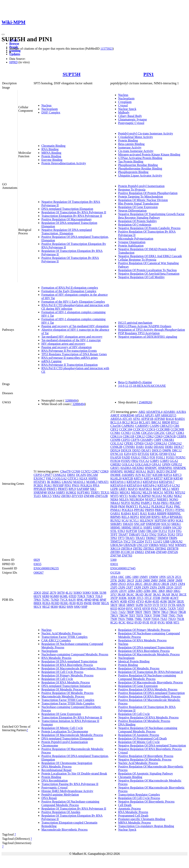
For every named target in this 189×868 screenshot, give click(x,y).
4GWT (174, 598)
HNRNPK (180, 468)
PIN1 (148, 74)
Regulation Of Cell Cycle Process (62, 672)
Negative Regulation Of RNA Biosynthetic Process (150, 749)
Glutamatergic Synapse (133, 119)
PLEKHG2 (158, 506)
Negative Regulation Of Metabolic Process (145, 759)
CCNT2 (86, 471)
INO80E (116, 475)
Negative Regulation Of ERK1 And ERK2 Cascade (150, 256)
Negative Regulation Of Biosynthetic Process (146, 802)
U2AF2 (158, 541)
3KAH (166, 594)
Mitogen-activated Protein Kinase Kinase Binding (149, 154)
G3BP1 (155, 461)
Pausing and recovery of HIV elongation (67, 347)
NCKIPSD (144, 496)
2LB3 (138, 580)
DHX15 (157, 450)
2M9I (179, 580)
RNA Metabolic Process (56, 658)
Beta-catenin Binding (131, 144)
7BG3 (165, 612)
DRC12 (177, 450)
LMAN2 (67, 482)
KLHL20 (116, 478)
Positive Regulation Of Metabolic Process (67, 693)
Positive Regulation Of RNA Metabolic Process (148, 689)
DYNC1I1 (117, 454)
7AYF (180, 608)
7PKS (37, 600)
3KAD (139, 594)
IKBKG (56, 482)
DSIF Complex (51, 112)
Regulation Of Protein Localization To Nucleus (147, 270)
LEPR (114, 489)
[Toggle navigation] (3, 34)
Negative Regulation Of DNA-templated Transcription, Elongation (67, 232)
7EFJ (132, 615)
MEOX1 (125, 492)
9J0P (84, 607)
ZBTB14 (127, 548)
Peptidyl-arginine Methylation (60, 795)
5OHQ (87, 593)
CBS (176, 426)
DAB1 (140, 447)
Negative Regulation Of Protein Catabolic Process (149, 228)
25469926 (145, 402)
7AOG (163, 608)
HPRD (14, 62)
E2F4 (128, 454)
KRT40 (178, 478)
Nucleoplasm (50, 109)
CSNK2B (116, 447)
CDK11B (129, 436)
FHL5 (145, 457)
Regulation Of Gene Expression (138, 207)
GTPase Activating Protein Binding (140, 158)
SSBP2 (148, 527)
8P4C (80, 600)
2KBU (122, 580)
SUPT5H (71, 74)
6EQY (37, 596)
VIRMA (153, 545)
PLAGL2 (145, 506)
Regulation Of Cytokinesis (135, 225)
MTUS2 (180, 492)
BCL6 (134, 422)
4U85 (156, 601)
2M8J (154, 580)
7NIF (164, 615)
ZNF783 (127, 555)
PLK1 (170, 506)
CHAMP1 (147, 440)
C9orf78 (65, 471)
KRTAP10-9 (134, 485)
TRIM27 (151, 538)
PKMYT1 (132, 506)
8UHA (46, 603)
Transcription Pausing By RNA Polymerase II (70, 784)
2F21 (178, 577)
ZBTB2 (138, 548)
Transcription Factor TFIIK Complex (64, 637)
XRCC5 (47, 496)
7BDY (147, 612)
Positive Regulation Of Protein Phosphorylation (148, 193)
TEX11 (105, 492)
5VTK (172, 605)
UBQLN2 (176, 541)
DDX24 (115, 450)
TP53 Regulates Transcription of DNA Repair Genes (74, 354)
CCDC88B (163, 429)
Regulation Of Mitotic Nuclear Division (143, 200)
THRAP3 (134, 534)
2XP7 (130, 587)
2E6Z (45, 593)
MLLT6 (147, 492)
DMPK (167, 450)
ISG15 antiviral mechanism (135, 323)
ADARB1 (169, 412)
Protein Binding (51, 156)
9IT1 (176, 622)
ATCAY (127, 419)
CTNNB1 (129, 447)
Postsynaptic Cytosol (131, 123)
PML (177, 506)
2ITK (114, 580)
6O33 (114, 608)
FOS (152, 457)
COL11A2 (117, 443)
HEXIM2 (138, 468)
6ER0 (46, 596)
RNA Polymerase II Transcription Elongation (70, 365)
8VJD (138, 622)
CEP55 (38, 475)
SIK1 (93, 489)
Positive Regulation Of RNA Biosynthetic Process (149, 696)
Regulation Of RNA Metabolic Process (66, 682)
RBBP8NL (174, 513)
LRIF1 (123, 489)
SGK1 (179, 520)
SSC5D (177, 527)
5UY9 (148, 605)
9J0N (70, 607)
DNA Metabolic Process (57, 766)
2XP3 (173, 584)
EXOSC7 (39, 478)
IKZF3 (160, 471)
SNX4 (51, 492)
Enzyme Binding (52, 160)
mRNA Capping (51, 361)
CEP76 (135, 440)
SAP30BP (83, 489)
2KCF (130, 580)
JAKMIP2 (128, 475)
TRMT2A (116, 541)
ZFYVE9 (77, 496)
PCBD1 (38, 485)
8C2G (114, 622)
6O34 (121, 608)
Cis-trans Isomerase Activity (136, 151)
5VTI (156, 605)
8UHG (64, 603)
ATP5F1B (147, 419)
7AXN (172, 608)
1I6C (121, 577)
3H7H (61, 593)
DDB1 (169, 447)
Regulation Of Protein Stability (138, 221)
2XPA (153, 587)
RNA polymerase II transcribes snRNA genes (70, 358)
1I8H (135, 577)
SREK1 (176, 524)
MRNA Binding (51, 153)
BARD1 (180, 419)
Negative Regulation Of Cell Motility (141, 277)
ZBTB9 (115, 552)
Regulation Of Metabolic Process (62, 689)
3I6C (154, 591)
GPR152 (177, 464)
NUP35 (125, 503)
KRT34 (148, 478)
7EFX (139, 615)
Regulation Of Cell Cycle (57, 679)
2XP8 (137, 587)
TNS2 (153, 534)
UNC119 (142, 545)
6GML (64, 596)
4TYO (140, 601)
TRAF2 (140, 538)
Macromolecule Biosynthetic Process (64, 830)
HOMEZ (129, 471)
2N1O (122, 584)
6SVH (146, 608)
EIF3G (154, 454)
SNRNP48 (40, 492)
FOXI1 (170, 457)
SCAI (125, 520)
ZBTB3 (66, 496)
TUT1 (148, 541)
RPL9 (72, 489)
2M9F (171, 580)
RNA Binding (50, 149)
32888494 (71, 401)
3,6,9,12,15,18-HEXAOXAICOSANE (142, 386)
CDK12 (140, 436)
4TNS (131, 601)
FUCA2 (144, 461)
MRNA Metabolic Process (135, 823)
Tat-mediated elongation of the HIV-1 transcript (71, 340)
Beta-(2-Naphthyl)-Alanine (135, 382)
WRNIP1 (181, 545)
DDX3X (126, 450)
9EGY (37, 607)
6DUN (181, 605)
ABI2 (142, 412)
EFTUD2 (144, 454)
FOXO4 (115, 461)
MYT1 (124, 496)
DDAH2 (159, 447)
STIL (114, 531)
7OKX (81, 596)
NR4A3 (115, 503)
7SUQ (172, 619)
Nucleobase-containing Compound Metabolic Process (75, 654)
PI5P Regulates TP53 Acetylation (139, 333)
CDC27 (171, 433)
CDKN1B (170, 436)
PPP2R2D (40, 489)
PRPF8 (149, 510)
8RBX (38, 603)
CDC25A (147, 433)
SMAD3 (128, 524)
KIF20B (158, 475)
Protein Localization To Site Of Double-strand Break (74, 773)
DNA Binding (127, 724)
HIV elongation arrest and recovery (63, 344)
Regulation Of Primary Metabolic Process (67, 675)
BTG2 (175, 422)
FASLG (136, 457)
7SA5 (164, 619)
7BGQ (173, 612)
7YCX (64, 600)
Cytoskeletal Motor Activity (136, 137)
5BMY (131, 605)
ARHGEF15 (168, 415)
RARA (152, 513)
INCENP (171, 471)
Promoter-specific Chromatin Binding (142, 819)
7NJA (121, 619)
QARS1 (115, 513)
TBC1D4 (152, 531)
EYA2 (172, 454)
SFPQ (171, 520)
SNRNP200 (153, 524)
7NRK (130, 619)
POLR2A (86, 485)
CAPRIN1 (128, 426)
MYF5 (115, 496)
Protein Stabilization (131, 246)
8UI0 (73, 603)
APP (157, 415)
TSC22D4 (138, 541)
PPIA (96, 485)
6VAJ (154, 608)
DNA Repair (49, 798)
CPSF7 (47, 475)
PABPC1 (147, 503)
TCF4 (171, 531)
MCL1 (166, 489)
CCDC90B (177, 429)
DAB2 (149, 447)
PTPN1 (180, 510)
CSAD (149, 443)
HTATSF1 (40, 482)
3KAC (130, 594)
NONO (174, 499)
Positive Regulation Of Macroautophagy (67, 219)
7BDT (138, 612)
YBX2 (56, 496)
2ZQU (114, 591)
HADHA (126, 468)
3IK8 (162, 591)
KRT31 (138, 478)
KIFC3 (177, 475)
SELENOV (147, 520)
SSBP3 (60, 492)
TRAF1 (130, 538)
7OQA (155, 619)
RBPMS (115, 517)
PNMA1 (116, 510)
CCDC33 (139, 429)
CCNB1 (115, 433)
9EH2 (62, 607)
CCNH (76, 471)
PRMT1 (52, 489)
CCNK (136, 433)
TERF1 (95, 492)
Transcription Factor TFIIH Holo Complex (68, 703)
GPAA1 (156, 464)
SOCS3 (166, 524)
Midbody (124, 112)
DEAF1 (146, 450)
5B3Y (114, 605)
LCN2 (176, 485)
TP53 (179, 534)
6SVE (138, 608)
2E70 (53, 593)
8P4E (96, 600)
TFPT (114, 534)
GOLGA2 (61, 478)
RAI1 (144, 513)
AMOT (115, 415)
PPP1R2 (139, 510)
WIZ (171, 545)
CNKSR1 (168, 440)
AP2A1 (139, 415)
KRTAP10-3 (134, 482)
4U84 (148, 601)
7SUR (180, 619)
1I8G (128, 577)
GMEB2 (116, 464)
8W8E (88, 603)
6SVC (129, 608)
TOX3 (171, 534)
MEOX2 (136, 492)
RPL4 (165, 517)
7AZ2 (122, 612)
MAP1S (133, 489)
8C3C (122, 622)
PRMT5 (63, 489)
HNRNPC (151, 468)
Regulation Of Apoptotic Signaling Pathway (146, 773)
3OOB (132, 598)
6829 (37, 560)
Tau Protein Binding (131, 161)
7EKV (148, 615)
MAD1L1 (79, 482)
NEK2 (178, 496)
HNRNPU (117, 471)
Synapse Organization (132, 242)
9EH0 (54, 607)
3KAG (157, 594)
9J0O (77, 607)
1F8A (114, 577)
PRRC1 (159, 510)
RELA (125, 517)
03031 (114, 564)
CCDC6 (150, 429)
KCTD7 (147, 475)
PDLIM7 (175, 503)
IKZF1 (151, 471)
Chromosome (50, 745)
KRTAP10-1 (118, 482)
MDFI (175, 489)
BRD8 (166, 422)
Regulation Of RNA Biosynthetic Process (67, 665)
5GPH (139, 605)
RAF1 (135, 513)
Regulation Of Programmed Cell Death (142, 738)
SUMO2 (71, 492)
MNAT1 (103, 482)
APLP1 (149, 415)
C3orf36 (115, 426)
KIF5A (168, 475)
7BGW (123, 615)
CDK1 (180, 433)
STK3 (121, 531)
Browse (14, 44)
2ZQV (123, 591)
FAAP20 (116, 457)
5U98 (103, 593)
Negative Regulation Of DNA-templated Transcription (152, 745)
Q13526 (115, 573)
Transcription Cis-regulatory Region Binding (146, 826)
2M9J (114, 584)
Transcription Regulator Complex (139, 795)
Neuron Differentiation (132, 211)
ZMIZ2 (139, 552)
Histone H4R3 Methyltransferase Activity (67, 791)
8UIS (80, 603)
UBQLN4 (116, 545)
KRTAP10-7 (167, 482)
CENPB (115, 440)
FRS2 (135, 461)
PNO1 (76, 485)
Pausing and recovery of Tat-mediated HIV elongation (75, 326)
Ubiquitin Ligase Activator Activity (140, 175)
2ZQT (178, 587)
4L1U (69, 593)
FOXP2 (126, 461)
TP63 (114, 538)
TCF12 (163, 531)
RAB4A (126, 513)
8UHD (55, 603)
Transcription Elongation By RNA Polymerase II (72, 216)
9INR (169, 622)
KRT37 (158, 478)
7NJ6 (180, 615)
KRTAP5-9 (165, 485)
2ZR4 (131, 591)
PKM (122, 506)
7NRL (138, 619)
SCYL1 (134, 520)
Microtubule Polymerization (136, 239)
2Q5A (130, 584)
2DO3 (37, 593)
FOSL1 (161, 457)
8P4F (103, 600)
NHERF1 (162, 499)
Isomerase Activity (130, 147)
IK (49, 482)
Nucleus (46, 105)
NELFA (124, 499)
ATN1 (136, 419)
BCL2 (126, 422)
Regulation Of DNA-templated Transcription (69, 661)
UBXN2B (130, 545)
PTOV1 (170, 510)
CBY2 (114, 429)
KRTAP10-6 (151, 482)
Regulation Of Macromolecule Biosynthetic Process (74, 668)
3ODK (123, 598)
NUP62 (136, 503)
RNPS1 (156, 517)
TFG (179, 531)
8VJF (154, 622)
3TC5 (140, 598)
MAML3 (92, 482)
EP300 (163, 454)
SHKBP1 (116, 524)
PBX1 (165, 503)
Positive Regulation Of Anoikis (61, 812)
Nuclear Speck (127, 109)
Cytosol (123, 105)
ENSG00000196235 (46, 568)
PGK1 (48, 485)
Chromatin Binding (53, 146)
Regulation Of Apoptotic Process (139, 735)
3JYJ (113, 594)
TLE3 (145, 534)
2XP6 (122, 587)
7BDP (130, 612)
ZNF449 (161, 552)
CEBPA (181, 436)
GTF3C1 (73, 478)
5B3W (172, 601)
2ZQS (170, 587)
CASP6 (154, 426)
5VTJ (164, 605)
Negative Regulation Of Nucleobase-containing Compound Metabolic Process (148, 730)
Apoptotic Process (129, 809)
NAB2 (133, 496)
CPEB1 (129, 443)
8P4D (88, 600)
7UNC (46, 600)
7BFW (156, 612)
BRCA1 (156, 422)
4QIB (124, 601)
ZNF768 (116, 555)
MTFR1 (169, 492)
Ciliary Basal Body (130, 116)
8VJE (146, 622)
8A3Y (72, 600)
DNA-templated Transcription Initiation (66, 686)
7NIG (172, 615)
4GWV (115, 601)
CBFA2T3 (166, 426)
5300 (113, 560)
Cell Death (125, 805)
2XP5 (114, 587)
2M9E (162, 580)
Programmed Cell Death (133, 816)
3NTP (114, 598)
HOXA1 (141, 471)
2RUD (148, 584)
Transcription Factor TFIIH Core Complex (68, 700)
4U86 (164, 601)
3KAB (121, 594)
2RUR (165, 584)
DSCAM (92, 475)
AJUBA (181, 412)
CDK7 (96, 471)
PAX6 (157, 503)
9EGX (105, 603)
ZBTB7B (173, 548)
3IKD (169, 591)
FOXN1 (181, 457)
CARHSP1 (142, 426)
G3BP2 (164, 461)
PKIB (114, 506)
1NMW (154, 577)
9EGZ (46, 607)
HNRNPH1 (165, 468)
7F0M (156, 615)
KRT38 (168, 478)
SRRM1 (115, 527)
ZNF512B (101, 496)
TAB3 (142, 531)
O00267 (39, 573)
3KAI (174, 594)
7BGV (114, 615)
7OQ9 (147, 619)
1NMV (144, 577)
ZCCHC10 (127, 552)
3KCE (183, 594)
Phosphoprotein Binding (133, 172)
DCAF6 (81, 475)
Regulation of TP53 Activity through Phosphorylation (152, 330)
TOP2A (162, 534)
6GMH (54, 596)
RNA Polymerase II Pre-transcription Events (69, 351)
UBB (166, 541)
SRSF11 (137, 527)
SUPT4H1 (83, 492)
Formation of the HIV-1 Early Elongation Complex (73, 302)
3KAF (148, 594)
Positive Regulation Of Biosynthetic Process (146, 756)
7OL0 (99, 596)
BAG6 (170, 419)
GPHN (166, 464)
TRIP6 (173, 538)
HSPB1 (93, 478)
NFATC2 (150, 499)
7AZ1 (114, 612)
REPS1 (135, 517)
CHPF (158, 440)
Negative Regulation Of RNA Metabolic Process (148, 717)
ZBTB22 (149, 548)
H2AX (83, 478)
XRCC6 (115, 548)
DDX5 (136, 450)
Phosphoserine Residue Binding (138, 165)
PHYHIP (58, 485)
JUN (138, 475)
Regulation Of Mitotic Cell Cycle (62, 728)
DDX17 (179, 447)
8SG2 (130, 622)
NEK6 (114, 499)
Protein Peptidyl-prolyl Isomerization (141, 186)
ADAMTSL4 (154, 412)
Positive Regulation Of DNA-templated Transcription (151, 693)
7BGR (182, 612)
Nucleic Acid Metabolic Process (61, 633)
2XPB (162, 587)
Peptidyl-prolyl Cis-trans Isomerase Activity (146, 133)
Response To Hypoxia (132, 190)
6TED (73, 596)
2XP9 (145, 587)
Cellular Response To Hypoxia (137, 260)
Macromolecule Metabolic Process (63, 696)
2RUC (139, 584)
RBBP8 (162, 513)
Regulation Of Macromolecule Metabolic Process (72, 735)
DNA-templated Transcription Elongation (67, 209)
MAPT (157, 489)
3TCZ (148, 598)
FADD (126, 457)
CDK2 (150, 436)
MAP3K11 (145, 489)
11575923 (107, 49)
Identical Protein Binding (134, 661)
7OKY (90, 596)
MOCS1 (158, 492)
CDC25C (159, 433)
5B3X (180, 601)
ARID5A (116, 419)
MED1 (115, 492)
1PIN (162, 577)
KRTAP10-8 (118, 485)
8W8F (96, 603)
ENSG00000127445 (123, 568)
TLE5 (37, 496)
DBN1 (71, 475)
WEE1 (163, 545)
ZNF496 (89, 496)
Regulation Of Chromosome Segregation (67, 763)
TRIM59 (163, 538)
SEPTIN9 (160, 520)
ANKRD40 (127, 415)
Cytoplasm (125, 102)
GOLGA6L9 (143, 464)
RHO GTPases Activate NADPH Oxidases (145, 326)
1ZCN (170, 577)
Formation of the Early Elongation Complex (69, 291)
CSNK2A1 (60, 475)
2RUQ (156, 584)
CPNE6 (139, 443)
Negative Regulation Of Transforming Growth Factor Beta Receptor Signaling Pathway (151, 216)
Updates (15, 54)
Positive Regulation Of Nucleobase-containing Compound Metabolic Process (70, 803)
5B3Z (122, 605)
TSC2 (127, 541)
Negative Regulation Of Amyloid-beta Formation (149, 274)
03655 (37, 564)
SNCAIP (139, 524)
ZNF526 (173, 552)
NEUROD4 (137, 499)
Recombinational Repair (57, 770)
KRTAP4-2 (150, 485)
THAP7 (123, 534)
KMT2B (128, 478)
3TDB (156, 598)
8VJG (161, 622)
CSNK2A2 (175, 443)
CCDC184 (126, 429)
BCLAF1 (145, 422)
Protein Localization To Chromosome (65, 731)
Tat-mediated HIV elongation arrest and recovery (72, 337)
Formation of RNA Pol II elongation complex (70, 288)
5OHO (78, 593)
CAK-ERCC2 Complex (56, 640)
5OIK (95, 593)
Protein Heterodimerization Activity (64, 163)
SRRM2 (126, 527)
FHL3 (50, 478)
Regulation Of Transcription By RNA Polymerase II (74, 212)
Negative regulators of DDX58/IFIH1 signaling (148, 337)
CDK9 (104, 471)
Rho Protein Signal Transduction (138, 204)
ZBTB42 (161, 548)
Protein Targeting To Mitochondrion (141, 197)
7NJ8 (114, 619)
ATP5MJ (160, 419)
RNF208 (145, 517)
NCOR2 (168, 496)
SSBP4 (167, 527)
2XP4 (181, 584)
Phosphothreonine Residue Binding (140, 168)
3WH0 (165, 598)
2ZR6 (147, 591)
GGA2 (174, 461)
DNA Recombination (55, 780)
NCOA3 (157, 496)
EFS (134, 454)
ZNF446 (150, 552)
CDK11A (116, 436)
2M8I (146, 580)
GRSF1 (115, 468)
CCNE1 (126, 433)
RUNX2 (115, 520)
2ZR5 (139, 591)
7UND (55, 600)
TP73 (121, 538)
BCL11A (116, 422)
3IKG (177, 591)
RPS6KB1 (176, 517)
